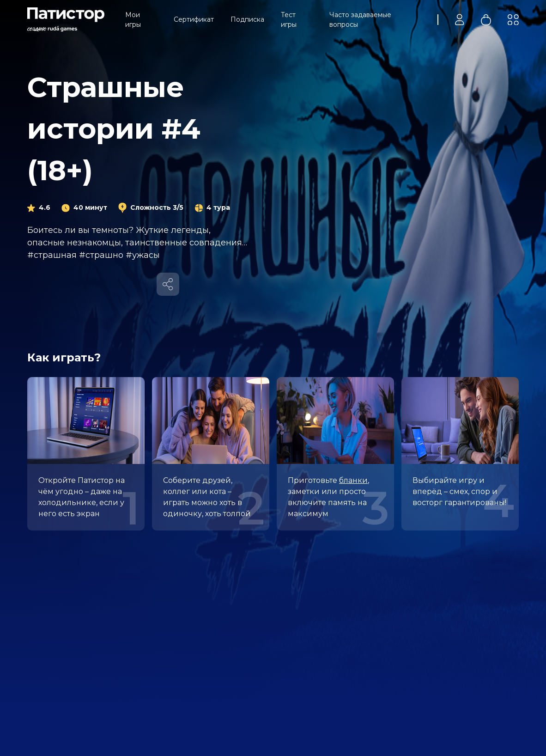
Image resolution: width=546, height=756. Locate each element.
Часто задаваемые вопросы (360, 20)
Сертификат (194, 19)
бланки (353, 480)
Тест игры (289, 20)
